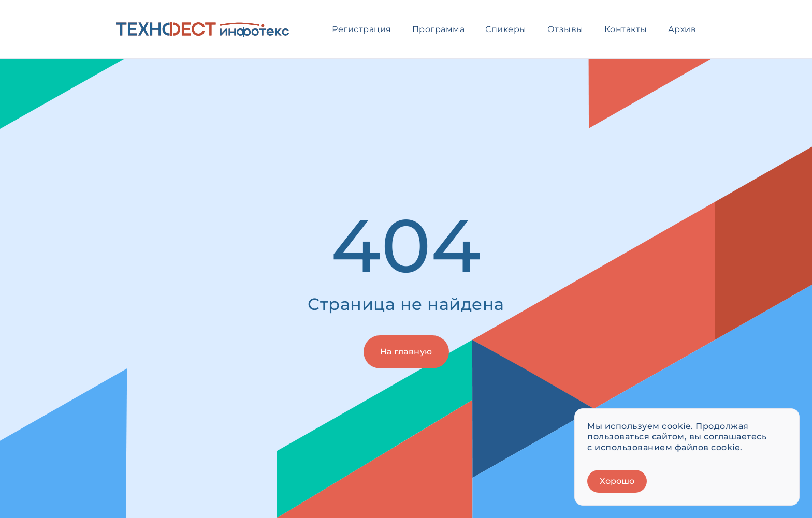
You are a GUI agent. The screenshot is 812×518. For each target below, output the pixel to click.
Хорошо (617, 481)
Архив (682, 29)
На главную (406, 352)
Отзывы (565, 29)
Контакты (626, 29)
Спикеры (506, 29)
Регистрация (362, 29)
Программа (439, 29)
